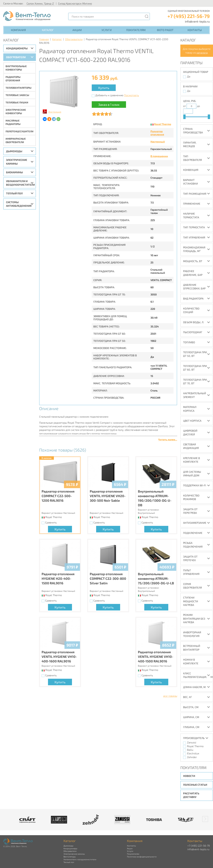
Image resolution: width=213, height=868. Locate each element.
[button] (205, 819)
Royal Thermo (163, 124)
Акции (77, 30)
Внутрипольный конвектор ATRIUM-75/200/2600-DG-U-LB (156, 578)
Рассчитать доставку (191, 795)
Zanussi (192, 742)
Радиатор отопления (157, 133)
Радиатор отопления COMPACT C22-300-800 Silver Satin (108, 578)
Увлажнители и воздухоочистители (20, 183)
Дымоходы (14, 151)
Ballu (190, 750)
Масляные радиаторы (13, 122)
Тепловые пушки (17, 102)
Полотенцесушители (20, 131)
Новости (189, 776)
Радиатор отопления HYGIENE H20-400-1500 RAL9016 (58, 578)
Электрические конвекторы (16, 111)
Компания (18, 30)
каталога (202, 53)
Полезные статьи (195, 785)
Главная (44, 39)
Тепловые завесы (17, 95)
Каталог (48, 30)
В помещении (159, 156)
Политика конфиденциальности (142, 857)
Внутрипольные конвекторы (16, 68)
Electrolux (193, 753)
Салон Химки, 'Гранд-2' (40, 3)
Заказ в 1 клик (109, 105)
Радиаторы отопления (13, 79)
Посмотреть (131, 95)
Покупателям (136, 30)
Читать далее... (168, 439)
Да (189, 76)
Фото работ (165, 30)
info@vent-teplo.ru (197, 21)
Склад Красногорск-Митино (75, 3)
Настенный (158, 142)
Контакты (195, 30)
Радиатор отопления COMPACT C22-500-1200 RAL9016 (58, 496)
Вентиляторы (70, 857)
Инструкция (55, 112)
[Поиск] (147, 16)
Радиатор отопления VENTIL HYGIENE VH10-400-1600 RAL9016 (59, 657)
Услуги (107, 30)
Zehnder (192, 757)
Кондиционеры (17, 48)
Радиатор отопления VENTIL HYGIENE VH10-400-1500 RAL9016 (156, 657)
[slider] (184, 117)
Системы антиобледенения (19, 204)
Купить (104, 88)
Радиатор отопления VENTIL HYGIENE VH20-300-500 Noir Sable (108, 496)
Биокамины (14, 172)
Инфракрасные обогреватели (16, 140)
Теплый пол (14, 193)
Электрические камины (17, 162)
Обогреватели (16, 57)
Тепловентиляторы (19, 88)
